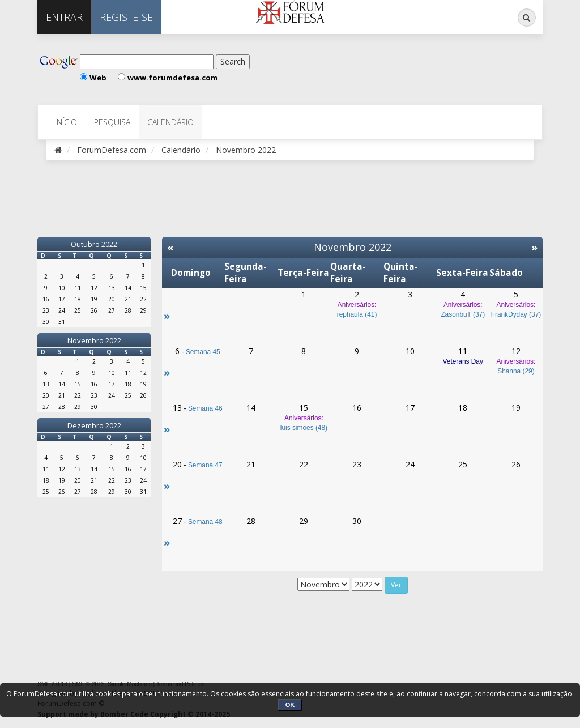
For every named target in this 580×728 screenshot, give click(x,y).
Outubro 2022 (94, 244)
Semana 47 (205, 465)
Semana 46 (205, 408)
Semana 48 (205, 522)
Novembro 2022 (94, 340)
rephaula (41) (357, 314)
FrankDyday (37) (516, 314)
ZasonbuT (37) (463, 314)
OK (290, 705)
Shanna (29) (516, 371)
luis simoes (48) (304, 428)
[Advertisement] (388, 68)
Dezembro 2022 (94, 425)
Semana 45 (203, 352)
